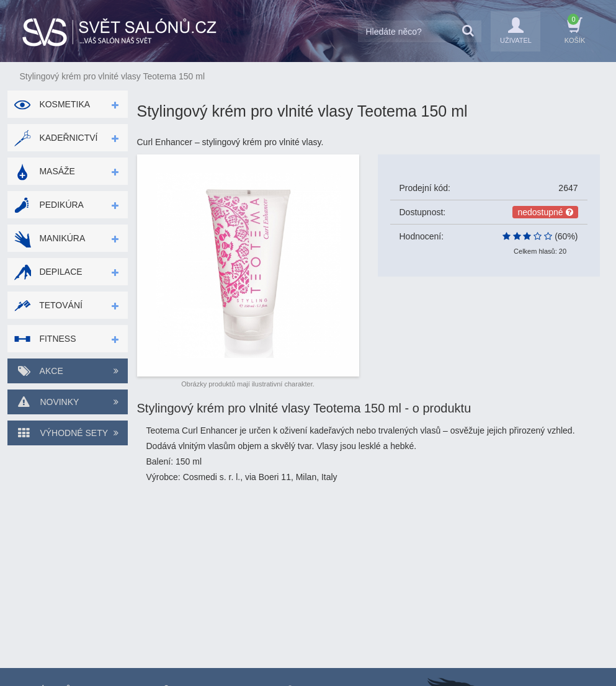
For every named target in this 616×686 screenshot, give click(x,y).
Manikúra (50, 238)
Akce (68, 371)
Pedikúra (49, 205)
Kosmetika (52, 104)
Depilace (48, 272)
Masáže (44, 171)
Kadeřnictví (56, 138)
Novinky (68, 402)
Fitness (45, 339)
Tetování (48, 305)
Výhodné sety (68, 433)
